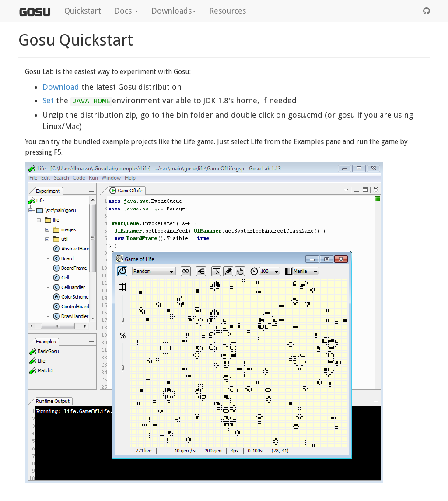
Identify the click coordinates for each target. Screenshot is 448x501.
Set (49, 101)
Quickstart (83, 11)
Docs (126, 11)
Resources (227, 11)
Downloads (174, 11)
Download (61, 87)
